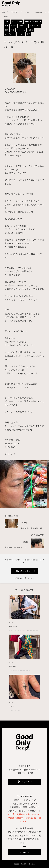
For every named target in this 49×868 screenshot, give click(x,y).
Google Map (26, 782)
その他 (27, 12)
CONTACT (25, 852)
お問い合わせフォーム (24, 571)
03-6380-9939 (24, 796)
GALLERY (15, 12)
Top (3, 12)
